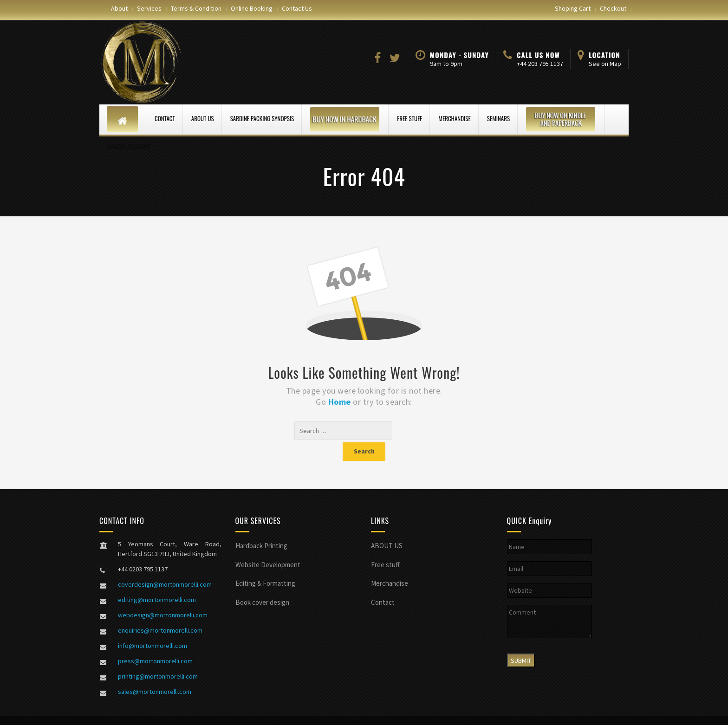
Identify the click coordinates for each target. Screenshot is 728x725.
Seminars (498, 118)
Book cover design (262, 584)
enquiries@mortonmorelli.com (160, 612)
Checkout (613, 8)
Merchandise (454, 118)
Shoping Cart (573, 8)
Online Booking (252, 8)
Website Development (268, 546)
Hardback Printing (261, 527)
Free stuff (409, 118)
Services (149, 8)
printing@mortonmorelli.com (158, 658)
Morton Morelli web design (210, 711)
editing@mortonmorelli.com (157, 581)
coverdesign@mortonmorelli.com (165, 566)
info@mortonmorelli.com (153, 627)
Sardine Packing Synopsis (262, 118)
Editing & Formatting (265, 565)
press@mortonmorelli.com (155, 642)
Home (341, 402)
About (119, 8)
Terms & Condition (196, 8)
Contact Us (297, 8)
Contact (165, 118)
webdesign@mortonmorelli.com (163, 596)
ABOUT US (203, 118)
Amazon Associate (129, 147)
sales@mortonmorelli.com (155, 673)
